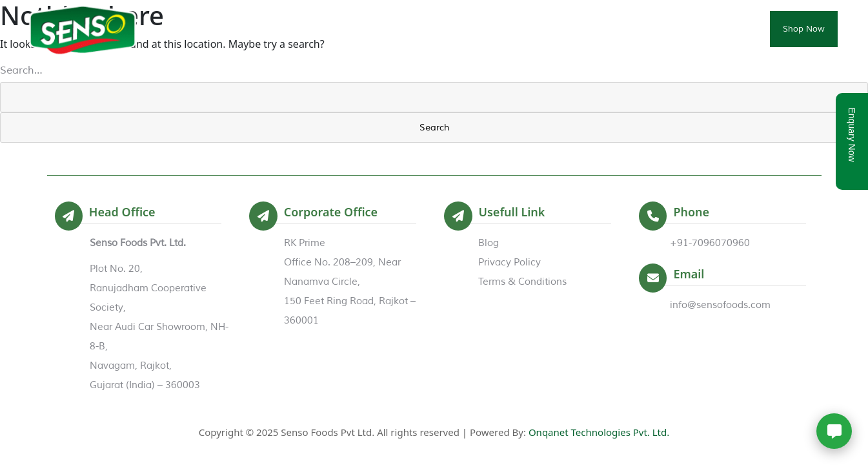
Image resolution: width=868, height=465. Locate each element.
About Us (376, 29)
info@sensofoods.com (720, 305)
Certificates (570, 29)
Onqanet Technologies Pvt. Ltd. (599, 432)
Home (315, 29)
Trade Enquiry (650, 29)
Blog (489, 243)
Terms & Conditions (522, 282)
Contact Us (730, 29)
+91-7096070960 (710, 243)
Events (504, 29)
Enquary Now (852, 135)
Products (443, 29)
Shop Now (804, 29)
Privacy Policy (510, 263)
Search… (21, 70)
